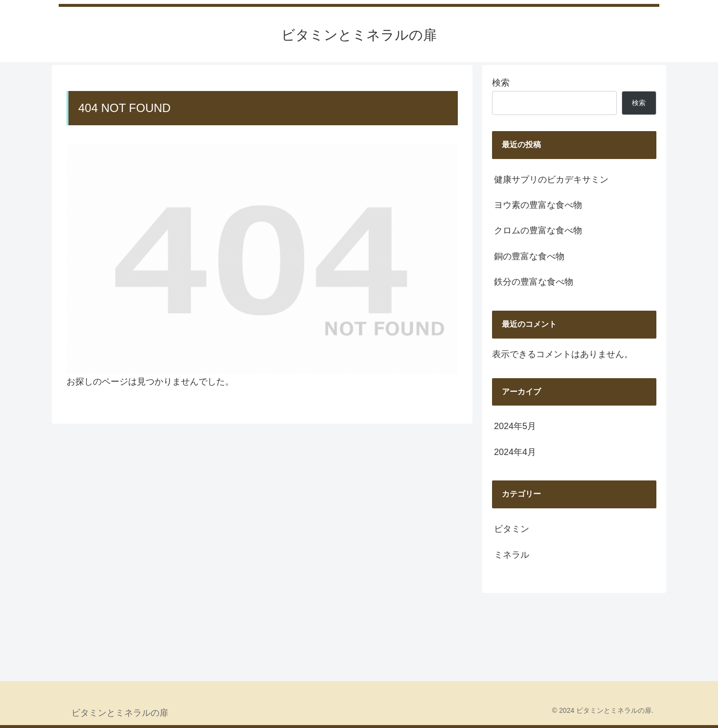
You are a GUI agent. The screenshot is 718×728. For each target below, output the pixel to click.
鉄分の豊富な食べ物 (534, 282)
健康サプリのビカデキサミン (551, 180)
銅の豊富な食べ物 (529, 256)
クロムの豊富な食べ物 (538, 230)
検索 (501, 83)
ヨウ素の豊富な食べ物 (538, 205)
